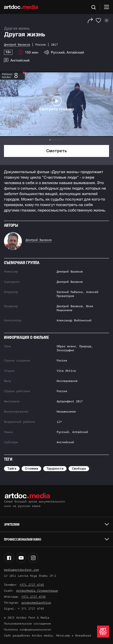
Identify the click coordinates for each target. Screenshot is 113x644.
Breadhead (83, 636)
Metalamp (63, 636)
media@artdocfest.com (21, 570)
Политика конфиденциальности (27, 630)
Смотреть (56, 151)
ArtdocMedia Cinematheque (37, 591)
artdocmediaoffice (36, 603)
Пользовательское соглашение (27, 624)
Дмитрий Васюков (39, 240)
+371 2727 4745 (32, 585)
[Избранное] (98, 20)
